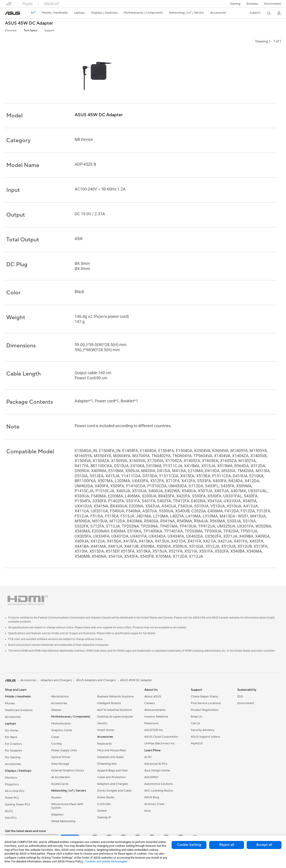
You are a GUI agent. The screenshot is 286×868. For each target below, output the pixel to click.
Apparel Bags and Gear (113, 771)
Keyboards (104, 744)
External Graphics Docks (68, 771)
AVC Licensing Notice (159, 791)
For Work (11, 737)
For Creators (13, 744)
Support (49, 31)
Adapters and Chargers (113, 784)
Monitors (11, 778)
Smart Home (106, 730)
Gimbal (102, 811)
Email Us (197, 717)
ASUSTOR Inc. (154, 730)
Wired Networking (63, 821)
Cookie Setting (189, 845)
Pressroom (151, 723)
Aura (147, 811)
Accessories (13, 717)
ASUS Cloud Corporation (161, 737)
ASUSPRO (151, 777)
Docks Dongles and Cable (114, 791)
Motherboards (61, 724)
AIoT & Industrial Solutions (115, 710)
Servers (102, 723)
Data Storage (60, 764)
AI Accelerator (61, 777)
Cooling (56, 744)
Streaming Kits (107, 764)
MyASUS (197, 743)
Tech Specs (30, 31)
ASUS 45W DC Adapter (29, 23)
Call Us (196, 723)
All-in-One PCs (15, 791)
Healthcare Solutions (19, 710)
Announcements (155, 710)
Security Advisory (203, 730)
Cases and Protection (111, 777)
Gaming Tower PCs (17, 805)
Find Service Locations (206, 703)
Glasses (56, 710)
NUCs (9, 811)
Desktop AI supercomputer (115, 717)
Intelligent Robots (109, 703)
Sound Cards (60, 784)
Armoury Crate (154, 804)
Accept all (264, 845)
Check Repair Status (204, 697)
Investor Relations (156, 717)
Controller (104, 804)
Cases (55, 737)
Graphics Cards (62, 730)
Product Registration (205, 710)
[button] (235, 4)
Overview (11, 31)
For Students (13, 751)
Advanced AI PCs (156, 764)
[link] (13, 13)
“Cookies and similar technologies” (106, 861)
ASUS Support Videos (205, 737)
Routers (56, 798)
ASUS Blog (152, 797)
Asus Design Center (157, 771)
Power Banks (106, 797)
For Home (12, 731)
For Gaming (13, 757)
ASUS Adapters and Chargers (96, 680)
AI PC (148, 757)
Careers (150, 703)
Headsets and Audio (110, 757)
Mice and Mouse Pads (112, 750)
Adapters (57, 815)
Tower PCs (12, 798)
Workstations (60, 697)
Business (252, 4)
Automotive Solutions (159, 784)
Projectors (12, 784)
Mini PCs (11, 818)
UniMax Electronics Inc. (160, 743)
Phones (10, 703)
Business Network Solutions (116, 697)
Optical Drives (61, 757)
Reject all (227, 845)
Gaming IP (104, 817)
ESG (240, 697)
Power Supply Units (64, 750)
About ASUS (153, 697)
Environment (273, 4)
